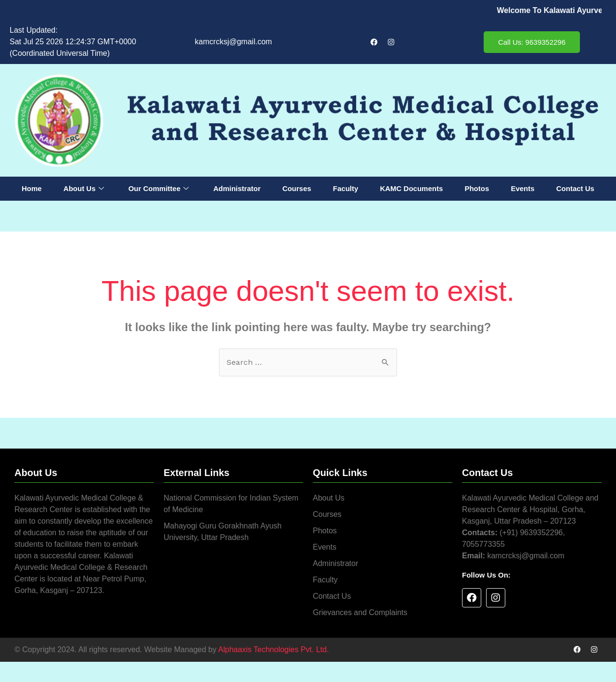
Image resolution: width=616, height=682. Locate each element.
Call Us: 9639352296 (532, 42)
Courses (297, 188)
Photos (477, 188)
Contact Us (575, 188)
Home (32, 188)
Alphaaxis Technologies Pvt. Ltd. (273, 650)
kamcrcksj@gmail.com (233, 42)
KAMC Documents (411, 188)
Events (522, 188)
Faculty (346, 188)
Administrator (237, 188)
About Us (84, 189)
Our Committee (159, 189)
